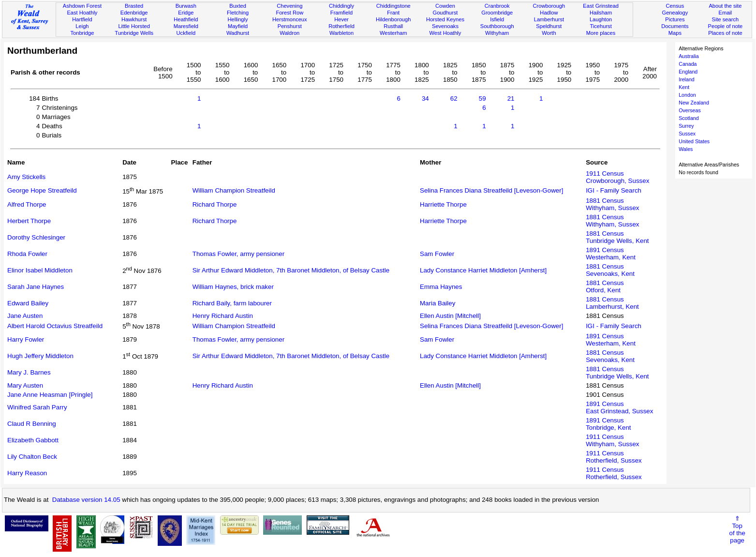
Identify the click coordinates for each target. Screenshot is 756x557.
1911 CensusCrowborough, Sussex (617, 177)
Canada (688, 64)
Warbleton (341, 33)
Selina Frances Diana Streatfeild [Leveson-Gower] (491, 190)
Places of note (725, 33)
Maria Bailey (437, 303)
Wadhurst (238, 33)
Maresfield (186, 26)
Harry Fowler (26, 339)
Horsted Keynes (445, 19)
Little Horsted (134, 26)
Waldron (289, 33)
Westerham (393, 33)
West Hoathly (445, 33)
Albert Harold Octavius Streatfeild (55, 326)
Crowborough (549, 6)
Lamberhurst (549, 19)
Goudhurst (445, 13)
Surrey (686, 126)
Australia (689, 56)
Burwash (186, 6)
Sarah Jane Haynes (36, 287)
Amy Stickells (26, 177)
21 (511, 98)
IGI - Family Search (614, 190)
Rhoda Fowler (27, 254)
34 (425, 98)
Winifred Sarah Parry (37, 407)
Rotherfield (341, 26)
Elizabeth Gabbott (33, 440)
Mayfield (238, 26)
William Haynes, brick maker (233, 287)
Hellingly (238, 19)
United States (694, 141)
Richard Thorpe (215, 204)
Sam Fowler (437, 254)
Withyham (497, 33)
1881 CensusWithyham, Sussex (612, 204)
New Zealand (694, 103)
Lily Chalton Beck (32, 457)
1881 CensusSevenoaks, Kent (610, 270)
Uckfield (186, 33)
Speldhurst (549, 26)
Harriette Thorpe (443, 204)
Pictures (675, 19)
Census (675, 6)
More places (601, 33)
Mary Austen (25, 385)
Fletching (238, 13)
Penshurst (290, 26)
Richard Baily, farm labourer (232, 303)
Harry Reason (27, 473)
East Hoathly (82, 13)
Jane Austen (25, 316)
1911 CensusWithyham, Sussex (612, 440)
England (688, 72)
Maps (675, 33)
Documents (675, 26)
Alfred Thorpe (27, 204)
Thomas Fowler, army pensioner (238, 254)
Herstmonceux (290, 19)
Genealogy (675, 13)
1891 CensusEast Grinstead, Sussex (619, 407)
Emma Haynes (441, 287)
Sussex (687, 134)
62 (454, 98)
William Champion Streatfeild (234, 190)
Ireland (687, 79)
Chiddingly (341, 6)
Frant (393, 13)
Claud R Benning (32, 424)
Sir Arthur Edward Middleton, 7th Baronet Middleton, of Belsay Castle (291, 270)
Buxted (238, 6)
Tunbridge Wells (134, 33)
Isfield (497, 19)
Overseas (690, 110)
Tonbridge (82, 33)
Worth (549, 33)
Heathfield (186, 19)
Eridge (186, 13)
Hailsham (601, 13)
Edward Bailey (28, 303)
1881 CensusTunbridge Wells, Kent (617, 237)
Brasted (134, 6)
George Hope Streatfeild (42, 190)
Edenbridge (134, 13)
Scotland (689, 118)
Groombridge (497, 13)
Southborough (497, 26)
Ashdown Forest (82, 6)
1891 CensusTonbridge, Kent (608, 424)
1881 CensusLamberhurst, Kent (612, 303)
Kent (684, 87)
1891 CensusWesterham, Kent (611, 254)
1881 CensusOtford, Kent (605, 286)
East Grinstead (600, 6)
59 (482, 98)
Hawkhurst (134, 19)
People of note (726, 26)
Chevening (289, 6)
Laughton (601, 19)
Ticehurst (600, 26)
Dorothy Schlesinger (36, 237)
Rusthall (393, 26)
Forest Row (289, 13)
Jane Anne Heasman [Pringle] (50, 395)
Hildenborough (393, 19)
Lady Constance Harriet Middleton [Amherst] (483, 270)
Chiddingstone (393, 6)
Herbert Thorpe (29, 221)
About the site (725, 6)
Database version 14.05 (86, 500)
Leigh (82, 26)
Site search (726, 19)
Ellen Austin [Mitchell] (450, 316)
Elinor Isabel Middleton (40, 270)
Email (725, 13)
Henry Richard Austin (223, 316)
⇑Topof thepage (737, 529)
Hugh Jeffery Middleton (40, 356)
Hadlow (549, 13)
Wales (686, 149)
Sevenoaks (445, 26)
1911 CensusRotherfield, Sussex (614, 457)
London (687, 95)
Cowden (445, 6)
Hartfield (82, 19)
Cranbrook (497, 6)
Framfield (341, 13)
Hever (341, 19)
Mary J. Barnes (29, 372)
